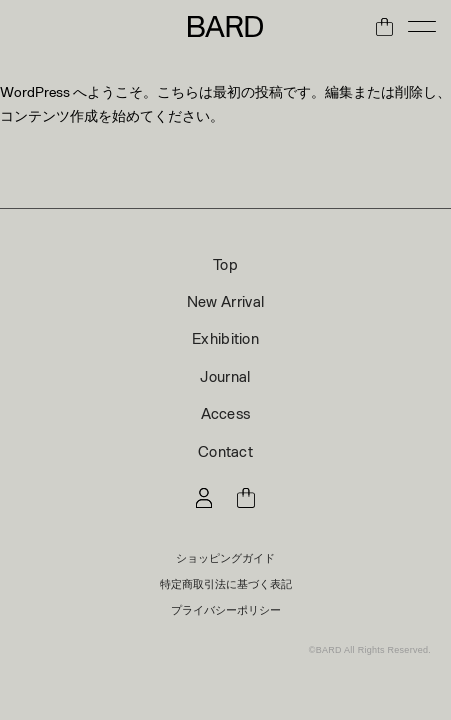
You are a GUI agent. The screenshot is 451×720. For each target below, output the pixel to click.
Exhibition (225, 338)
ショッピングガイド (225, 557)
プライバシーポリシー (226, 609)
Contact (225, 451)
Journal (225, 376)
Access (226, 413)
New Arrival (225, 301)
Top (225, 264)
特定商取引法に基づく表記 (226, 583)
